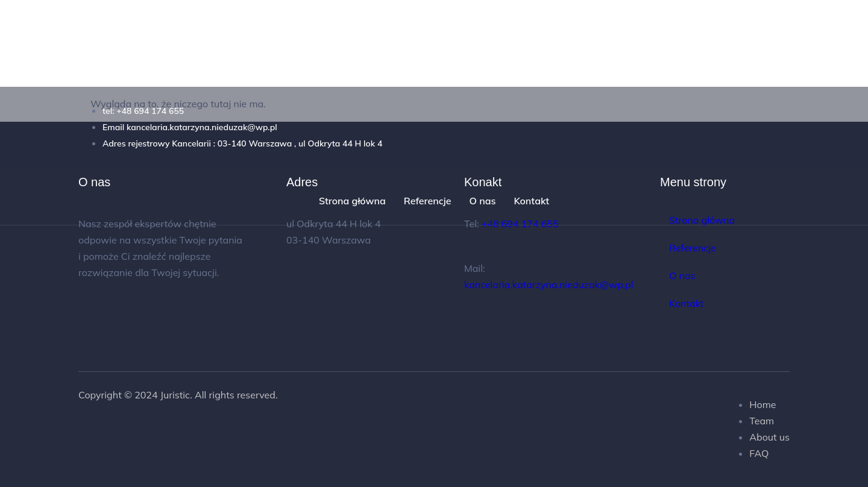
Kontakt (531, 201)
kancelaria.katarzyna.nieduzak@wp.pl (549, 284)
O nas (482, 201)
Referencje (428, 201)
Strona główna (352, 201)
